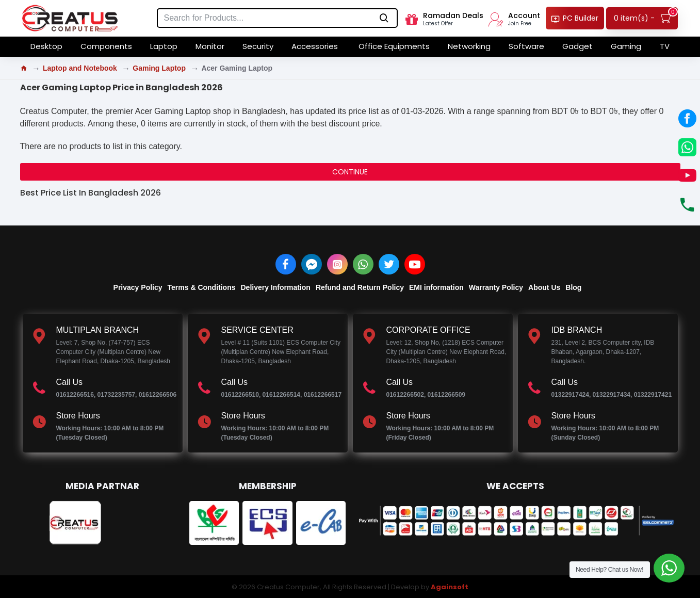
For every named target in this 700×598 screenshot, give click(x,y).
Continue (350, 172)
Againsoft (450, 587)
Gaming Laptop (159, 68)
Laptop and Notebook (80, 68)
